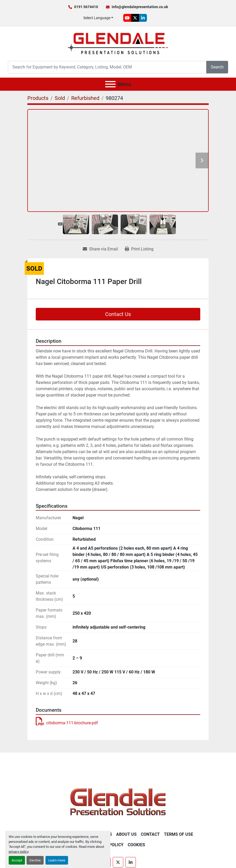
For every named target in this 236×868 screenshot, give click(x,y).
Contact (150, 834)
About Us (126, 834)
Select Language (97, 18)
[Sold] (60, 98)
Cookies (136, 845)
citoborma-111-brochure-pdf (67, 723)
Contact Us (118, 314)
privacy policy (19, 852)
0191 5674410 (86, 7)
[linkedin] (143, 18)
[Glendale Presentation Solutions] (118, 802)
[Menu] (110, 84)
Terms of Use (179, 834)
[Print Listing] (139, 249)
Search (217, 67)
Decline (35, 860)
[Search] (107, 67)
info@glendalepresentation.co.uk (140, 7)
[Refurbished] (85, 98)
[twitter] (135, 18)
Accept (17, 860)
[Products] (38, 98)
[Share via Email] (100, 249)
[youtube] (127, 18)
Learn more (57, 860)
